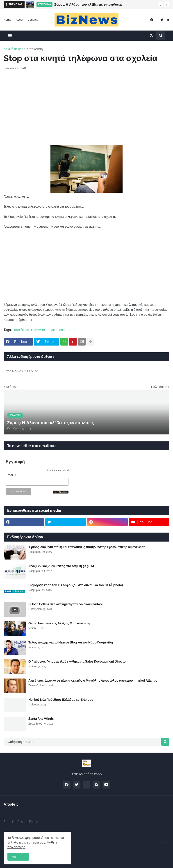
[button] (160, 5)
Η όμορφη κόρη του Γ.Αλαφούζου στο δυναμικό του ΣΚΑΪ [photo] (76, 585)
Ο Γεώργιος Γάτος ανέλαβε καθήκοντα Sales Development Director (77, 661)
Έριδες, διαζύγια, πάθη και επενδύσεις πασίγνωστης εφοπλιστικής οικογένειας (87, 547)
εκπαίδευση (34, 49)
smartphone (56, 330)
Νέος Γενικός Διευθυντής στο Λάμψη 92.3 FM (61, 566)
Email (11, 475)
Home (7, 20)
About (19, 20)
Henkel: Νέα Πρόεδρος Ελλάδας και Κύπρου (61, 700)
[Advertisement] (86, 108)
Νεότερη (12, 387)
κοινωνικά (38, 330)
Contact (33, 20)
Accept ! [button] (18, 857)
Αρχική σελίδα (13, 49)
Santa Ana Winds (41, 719)
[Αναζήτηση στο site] (82, 742)
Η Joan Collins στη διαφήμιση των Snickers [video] (65, 604)
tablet (71, 330)
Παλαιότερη (159, 387)
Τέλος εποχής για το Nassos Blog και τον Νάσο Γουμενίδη (71, 642)
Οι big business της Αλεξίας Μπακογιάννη (59, 623)
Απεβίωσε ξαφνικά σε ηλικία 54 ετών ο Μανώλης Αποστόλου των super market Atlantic (93, 681)
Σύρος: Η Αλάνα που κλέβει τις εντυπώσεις (88, 4)
